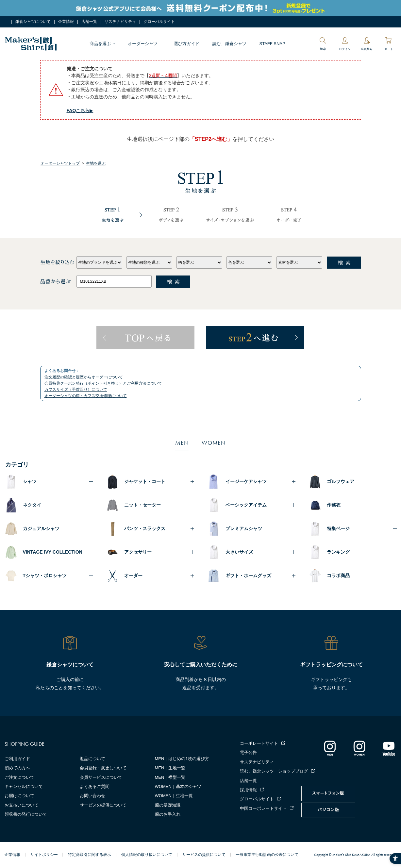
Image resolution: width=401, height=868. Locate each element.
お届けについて (19, 796)
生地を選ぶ (96, 163)
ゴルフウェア (341, 481)
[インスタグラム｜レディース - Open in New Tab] (359, 748)
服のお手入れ (168, 814)
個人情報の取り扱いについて (147, 855)
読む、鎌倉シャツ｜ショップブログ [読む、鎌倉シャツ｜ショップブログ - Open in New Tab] (274, 771)
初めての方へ (17, 768)
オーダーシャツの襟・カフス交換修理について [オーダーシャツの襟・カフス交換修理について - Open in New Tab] (86, 396)
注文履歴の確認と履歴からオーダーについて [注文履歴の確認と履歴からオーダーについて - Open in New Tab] (84, 377)
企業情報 (66, 22)
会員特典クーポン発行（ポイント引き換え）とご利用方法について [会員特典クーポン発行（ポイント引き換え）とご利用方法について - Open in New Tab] (103, 383)
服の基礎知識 (168, 805)
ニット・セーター (142, 505)
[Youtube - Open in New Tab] (389, 748)
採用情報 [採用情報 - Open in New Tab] (248, 790)
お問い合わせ (92, 796)
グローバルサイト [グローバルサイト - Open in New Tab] (159, 22)
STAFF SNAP (272, 44)
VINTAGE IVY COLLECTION (53, 552)
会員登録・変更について (103, 768)
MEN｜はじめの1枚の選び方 (182, 759)
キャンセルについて (24, 786)
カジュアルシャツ (41, 528)
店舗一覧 (89, 22)
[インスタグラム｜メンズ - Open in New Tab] (330, 748)
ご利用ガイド (17, 759)
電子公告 (248, 752)
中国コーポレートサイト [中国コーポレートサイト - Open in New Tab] (263, 808)
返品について (92, 759)
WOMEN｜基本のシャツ (178, 786)
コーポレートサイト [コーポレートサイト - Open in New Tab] (259, 743)
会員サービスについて (101, 777)
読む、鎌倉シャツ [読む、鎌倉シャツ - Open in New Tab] (229, 44)
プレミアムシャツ (244, 528)
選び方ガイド (187, 44)
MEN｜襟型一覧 (170, 777)
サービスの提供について (103, 805)
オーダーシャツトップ (60, 163)
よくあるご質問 (95, 786)
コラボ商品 (338, 576)
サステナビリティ (120, 22)
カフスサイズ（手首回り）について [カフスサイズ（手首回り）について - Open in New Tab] (76, 390)
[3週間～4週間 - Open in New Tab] (163, 75)
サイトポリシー (44, 855)
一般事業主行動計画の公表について (267, 855)
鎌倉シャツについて (33, 22)
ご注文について (19, 777)
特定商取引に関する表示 (90, 855)
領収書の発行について (26, 814)
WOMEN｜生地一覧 (174, 796)
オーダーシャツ (143, 44)
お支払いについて (22, 805)
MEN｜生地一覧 (170, 768)
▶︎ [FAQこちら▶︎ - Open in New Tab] (80, 110)
